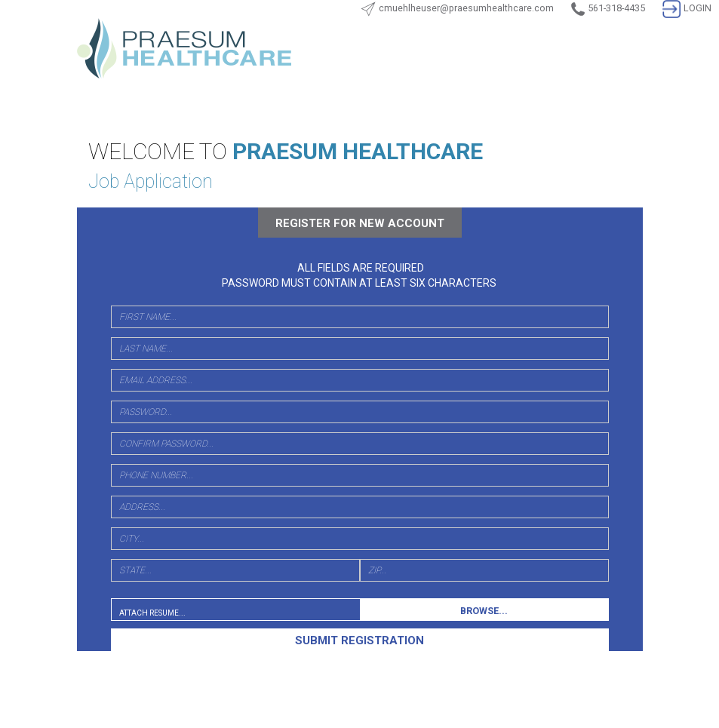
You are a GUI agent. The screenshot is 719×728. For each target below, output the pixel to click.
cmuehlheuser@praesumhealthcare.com (466, 8)
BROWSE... (484, 611)
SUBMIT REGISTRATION (359, 640)
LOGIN (687, 8)
